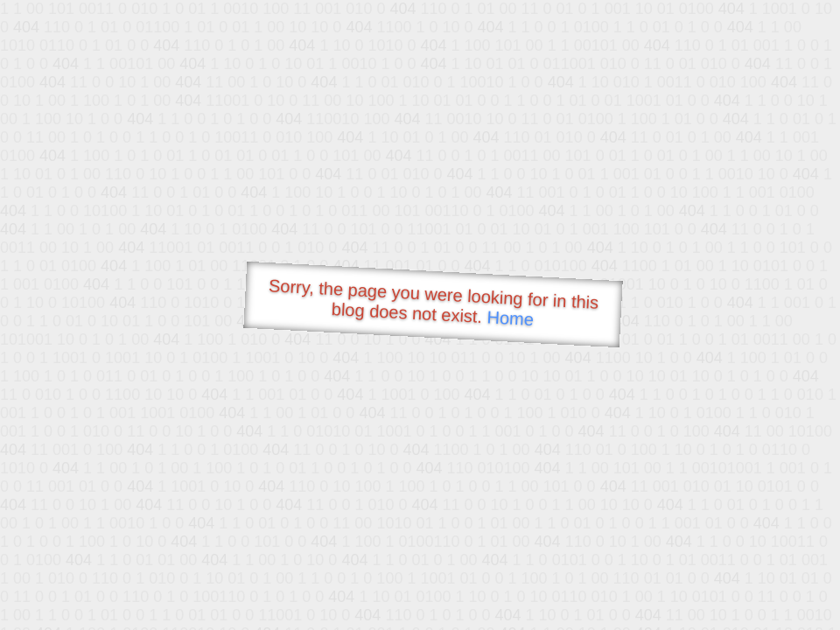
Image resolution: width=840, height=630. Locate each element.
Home (510, 318)
